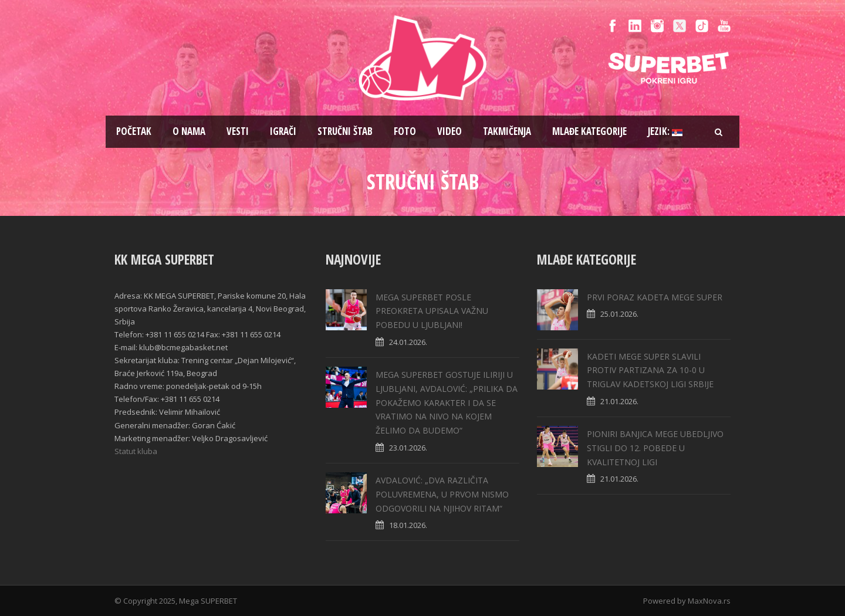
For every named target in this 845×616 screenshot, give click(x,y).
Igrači (283, 131)
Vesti (238, 131)
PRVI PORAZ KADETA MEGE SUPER (655, 297)
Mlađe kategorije (589, 131)
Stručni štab (345, 131)
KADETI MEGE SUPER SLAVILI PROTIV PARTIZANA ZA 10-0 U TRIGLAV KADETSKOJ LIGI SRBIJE (650, 370)
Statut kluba (136, 451)
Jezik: (665, 131)
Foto (405, 131)
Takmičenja (507, 131)
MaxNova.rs (709, 601)
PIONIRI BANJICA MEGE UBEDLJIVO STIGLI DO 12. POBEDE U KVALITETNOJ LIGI (655, 448)
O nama (189, 131)
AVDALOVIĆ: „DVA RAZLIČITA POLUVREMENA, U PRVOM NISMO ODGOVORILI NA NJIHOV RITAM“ (442, 494)
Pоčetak (134, 131)
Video (449, 131)
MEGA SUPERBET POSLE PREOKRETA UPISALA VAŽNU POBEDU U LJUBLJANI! (432, 311)
